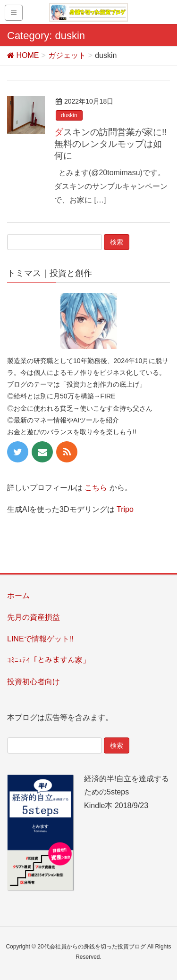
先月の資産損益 (34, 617)
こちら (96, 488)
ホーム (18, 595)
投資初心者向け (34, 682)
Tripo (125, 509)
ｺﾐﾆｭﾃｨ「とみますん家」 (49, 660)
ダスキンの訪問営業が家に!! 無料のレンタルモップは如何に (111, 144)
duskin (69, 115)
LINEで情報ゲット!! (40, 639)
